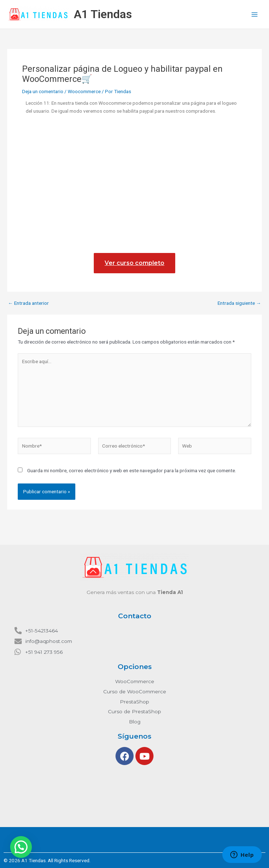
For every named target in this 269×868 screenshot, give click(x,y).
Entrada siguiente (239, 303)
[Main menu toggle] (255, 14)
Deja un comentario (43, 91)
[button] (21, 847)
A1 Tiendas (103, 14)
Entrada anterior (28, 303)
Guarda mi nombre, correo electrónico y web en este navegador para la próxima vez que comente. (132, 470)
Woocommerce (84, 91)
